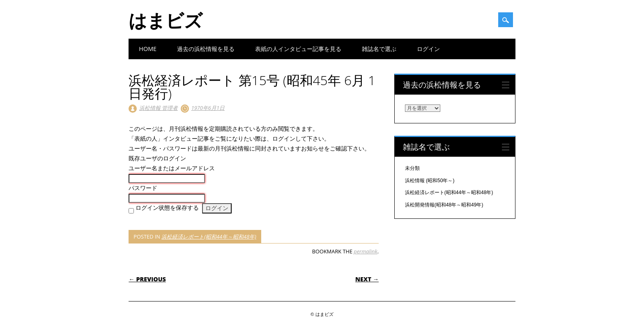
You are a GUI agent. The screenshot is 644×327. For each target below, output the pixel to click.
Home (148, 49)
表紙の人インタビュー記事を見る (298, 49)
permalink (365, 251)
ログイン (428, 49)
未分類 (412, 168)
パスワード (143, 188)
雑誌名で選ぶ (379, 49)
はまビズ (166, 20)
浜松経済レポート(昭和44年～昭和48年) (209, 237)
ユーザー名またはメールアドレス (172, 168)
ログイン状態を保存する (167, 208)
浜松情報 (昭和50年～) (430, 181)
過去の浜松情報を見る (206, 49)
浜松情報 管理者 (159, 108)
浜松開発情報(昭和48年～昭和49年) (444, 205)
